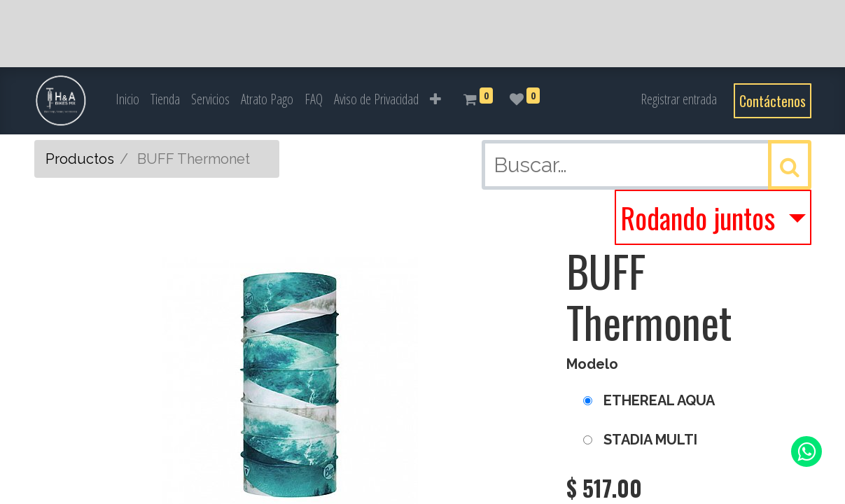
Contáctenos (773, 101)
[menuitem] (127, 99)
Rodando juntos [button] (701, 218)
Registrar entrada (679, 99)
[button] (435, 99)
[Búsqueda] (790, 165)
